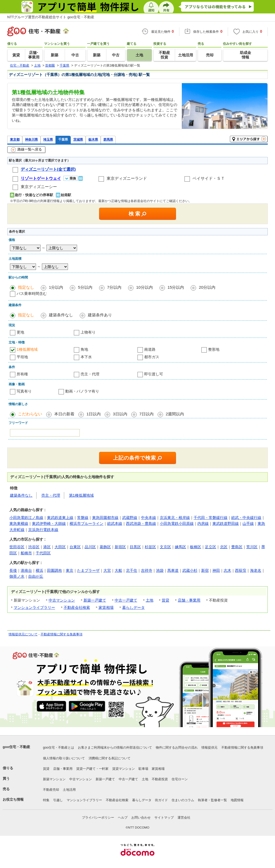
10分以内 (144, 287)
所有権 (22, 374)
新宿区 (120, 547)
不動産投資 (160, 779)
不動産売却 (51, 790)
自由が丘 (36, 576)
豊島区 (237, 547)
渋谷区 (34, 547)
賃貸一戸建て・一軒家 (92, 769)
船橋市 (26, 553)
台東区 (75, 547)
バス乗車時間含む (32, 294)
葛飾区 (105, 547)
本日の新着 (64, 414)
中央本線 (149, 518)
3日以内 (120, 414)
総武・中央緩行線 (246, 518)
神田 (216, 570)
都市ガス (152, 357)
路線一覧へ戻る (26, 150)
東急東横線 (19, 523)
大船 (118, 570)
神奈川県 (31, 139)
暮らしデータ (133, 607)
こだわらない (30, 414)
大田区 (60, 547)
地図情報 (237, 800)
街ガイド (161, 800)
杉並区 (150, 547)
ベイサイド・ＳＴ (209, 178)
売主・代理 (90, 374)
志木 (227, 570)
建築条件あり (100, 315)
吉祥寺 (147, 570)
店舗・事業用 (189, 600)
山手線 (248, 523)
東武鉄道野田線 (226, 523)
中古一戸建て (126, 600)
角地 (84, 349)
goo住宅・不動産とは (59, 748)
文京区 (165, 547)
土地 (150, 600)
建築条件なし (61, 315)
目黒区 (135, 547)
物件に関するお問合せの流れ (177, 748)
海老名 (256, 570)
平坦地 (22, 357)
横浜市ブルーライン (86, 523)
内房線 (203, 523)
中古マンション (62, 600)
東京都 (15, 139)
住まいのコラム (183, 800)
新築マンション (54, 779)
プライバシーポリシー (98, 818)
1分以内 (56, 287)
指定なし (26, 287)
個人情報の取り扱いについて (64, 758)
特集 (46, 800)
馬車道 (173, 570)
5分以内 (85, 287)
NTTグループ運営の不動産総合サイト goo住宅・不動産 (51, 17)
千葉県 (63, 139)
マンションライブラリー (34, 607)
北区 (224, 547)
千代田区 (43, 553)
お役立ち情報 (13, 799)
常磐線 (83, 518)
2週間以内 (175, 414)
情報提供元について (23, 634)
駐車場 (143, 769)
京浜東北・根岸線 (175, 518)
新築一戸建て (95, 600)
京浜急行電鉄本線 (43, 530)
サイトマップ (164, 818)
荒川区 (252, 547)
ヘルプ (123, 818)
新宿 (205, 570)
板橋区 (196, 547)
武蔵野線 (130, 518)
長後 (13, 570)
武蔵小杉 (190, 570)
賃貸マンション (124, 769)
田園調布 (55, 570)
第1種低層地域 (81, 495)
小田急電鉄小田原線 (177, 523)
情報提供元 (209, 748)
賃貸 (165, 600)
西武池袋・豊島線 (141, 523)
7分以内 (114, 287)
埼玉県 (48, 139)
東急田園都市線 (105, 518)
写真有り (24, 391)
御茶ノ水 (17, 576)
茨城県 (78, 139)
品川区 (90, 547)
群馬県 (108, 139)
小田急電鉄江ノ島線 (26, 518)
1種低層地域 (27, 349)
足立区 (211, 547)
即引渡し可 (154, 374)
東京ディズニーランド (127, 178)
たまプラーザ (88, 570)
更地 (20, 332)
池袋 (160, 570)
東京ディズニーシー (39, 187)
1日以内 (94, 414)
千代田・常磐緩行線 (211, 518)
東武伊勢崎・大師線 (49, 523)
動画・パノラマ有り (82, 391)
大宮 (107, 570)
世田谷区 (17, 547)
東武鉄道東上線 (60, 518)
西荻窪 (241, 570)
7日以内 (146, 414)
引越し (58, 800)
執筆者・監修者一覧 (212, 800)
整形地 (214, 349)
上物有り (88, 332)
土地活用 (69, 790)
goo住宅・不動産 (16, 747)
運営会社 (184, 818)
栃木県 (93, 139)
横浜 (39, 570)
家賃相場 (106, 607)
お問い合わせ (141, 818)
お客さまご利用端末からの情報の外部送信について (115, 748)
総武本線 (115, 523)
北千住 (132, 570)
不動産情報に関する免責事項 (61, 634)
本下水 (86, 357)
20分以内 (207, 287)
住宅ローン (180, 779)
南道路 (150, 349)
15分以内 (176, 287)
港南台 (26, 570)
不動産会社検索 (77, 607)
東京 (70, 570)
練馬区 (180, 547)
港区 (47, 547)
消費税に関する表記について (110, 758)
